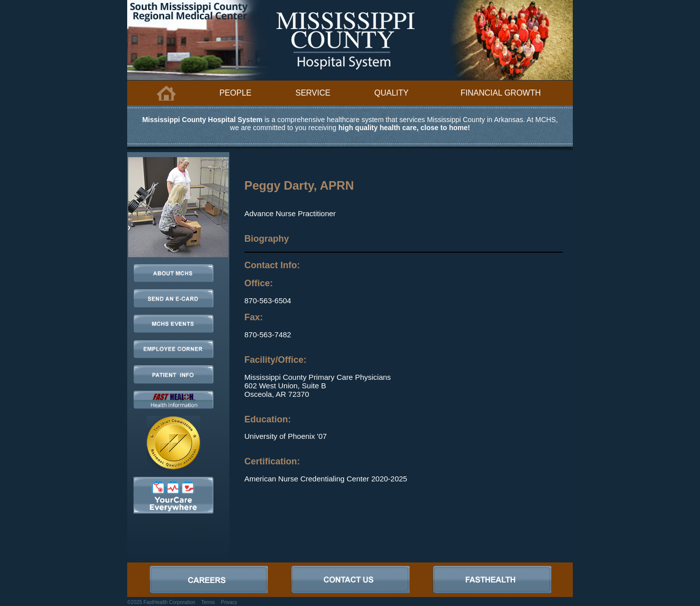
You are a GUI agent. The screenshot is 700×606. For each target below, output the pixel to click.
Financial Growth (501, 93)
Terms (208, 602)
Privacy (229, 602)
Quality (392, 93)
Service (313, 93)
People (235, 93)
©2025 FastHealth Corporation (161, 602)
